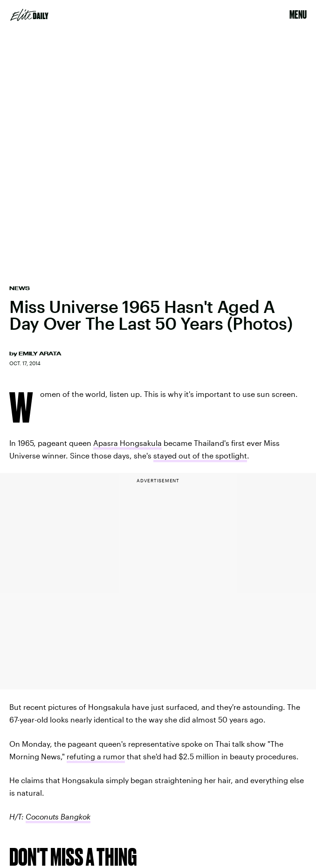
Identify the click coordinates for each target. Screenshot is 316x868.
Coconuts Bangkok (58, 816)
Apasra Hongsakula (127, 443)
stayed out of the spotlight (200, 455)
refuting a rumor (96, 756)
